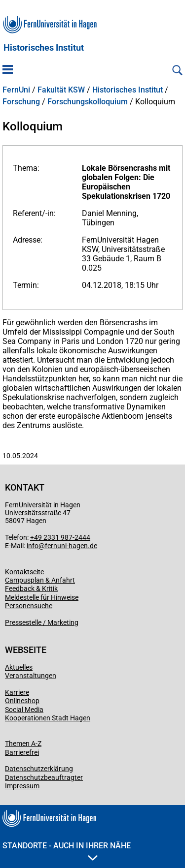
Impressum (22, 786)
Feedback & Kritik (31, 589)
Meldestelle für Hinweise (42, 597)
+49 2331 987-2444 (60, 537)
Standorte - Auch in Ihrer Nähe (67, 851)
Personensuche (29, 606)
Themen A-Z (23, 744)
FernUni (16, 90)
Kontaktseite (24, 572)
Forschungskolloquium (88, 102)
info (33, 546)
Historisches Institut (44, 48)
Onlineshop (22, 701)
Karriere (17, 692)
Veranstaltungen (31, 676)
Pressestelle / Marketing (42, 622)
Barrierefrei (22, 752)
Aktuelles (19, 667)
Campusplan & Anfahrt (40, 580)
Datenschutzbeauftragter (44, 777)
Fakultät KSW (61, 90)
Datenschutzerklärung (39, 769)
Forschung (21, 102)
